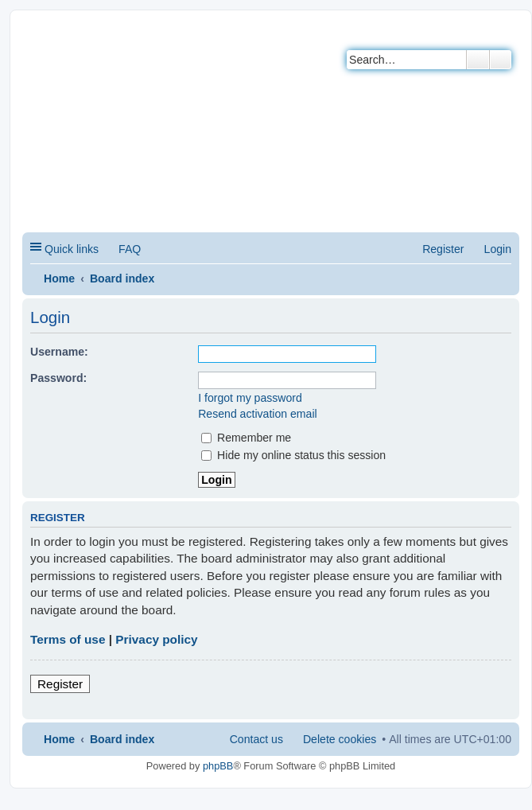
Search (478, 60)
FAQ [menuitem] (130, 249)
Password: (58, 378)
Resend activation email (257, 414)
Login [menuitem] (498, 249)
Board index (122, 278)
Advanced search (501, 60)
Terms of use (68, 639)
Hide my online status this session (293, 455)
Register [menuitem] (443, 249)
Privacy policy (156, 639)
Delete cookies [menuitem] (340, 739)
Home (59, 278)
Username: (59, 352)
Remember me (246, 438)
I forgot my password (250, 398)
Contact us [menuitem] (256, 739)
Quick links (72, 249)
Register (60, 684)
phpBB (218, 766)
